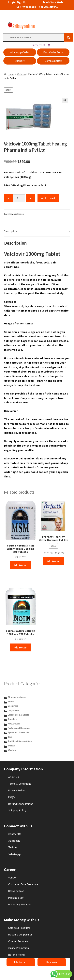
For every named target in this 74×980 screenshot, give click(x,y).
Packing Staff (16, 898)
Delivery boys (16, 891)
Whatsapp (14, 854)
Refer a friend (16, 955)
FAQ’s (12, 797)
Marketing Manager (20, 904)
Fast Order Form (53, 52)
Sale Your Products (19, 928)
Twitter (13, 847)
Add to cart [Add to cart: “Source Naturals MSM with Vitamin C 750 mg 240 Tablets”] (21, 565)
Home (11, 74)
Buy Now (52, 962)
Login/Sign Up (17, 2)
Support (20, 61)
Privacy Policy (16, 790)
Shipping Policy (17, 810)
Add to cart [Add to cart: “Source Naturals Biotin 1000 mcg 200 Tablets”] (21, 647)
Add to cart (48, 198)
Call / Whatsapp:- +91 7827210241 (37, 7)
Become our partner (20, 934)
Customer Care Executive (23, 884)
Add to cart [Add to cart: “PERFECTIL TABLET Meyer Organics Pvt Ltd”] (53, 561)
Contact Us (15, 834)
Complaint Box (53, 61)
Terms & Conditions (20, 784)
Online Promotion (19, 948)
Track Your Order (54, 2)
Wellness (21, 74)
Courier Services (18, 941)
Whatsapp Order (20, 52)
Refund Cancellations (21, 804)
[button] (65, 100)
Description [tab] (11, 231)
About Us (14, 777)
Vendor (13, 877)
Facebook (14, 841)
